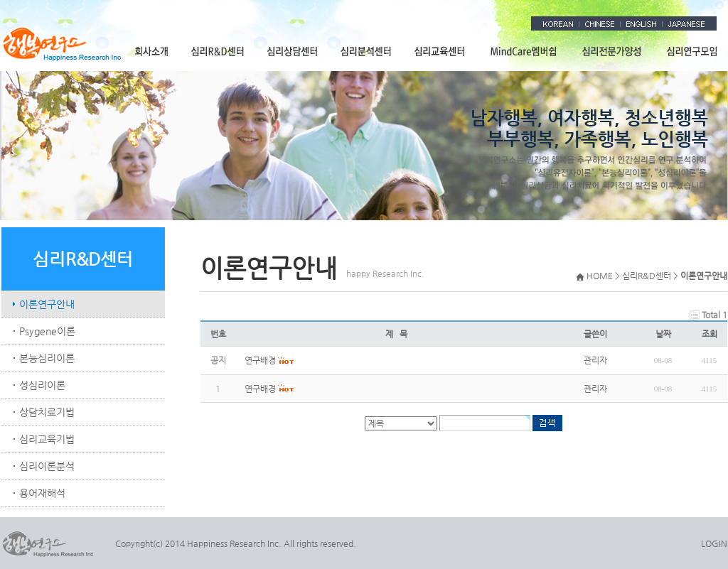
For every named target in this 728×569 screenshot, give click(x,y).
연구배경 (260, 389)
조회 (710, 334)
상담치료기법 (47, 412)
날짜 (663, 334)
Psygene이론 (47, 331)
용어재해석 (42, 493)
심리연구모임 (691, 51)
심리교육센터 (440, 51)
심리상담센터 (293, 51)
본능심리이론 (47, 358)
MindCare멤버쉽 (524, 51)
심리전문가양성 (612, 51)
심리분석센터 (366, 51)
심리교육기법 (47, 439)
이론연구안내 (47, 304)
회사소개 (151, 51)
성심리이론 (42, 385)
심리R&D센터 (218, 51)
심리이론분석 (47, 466)
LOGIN (714, 543)
